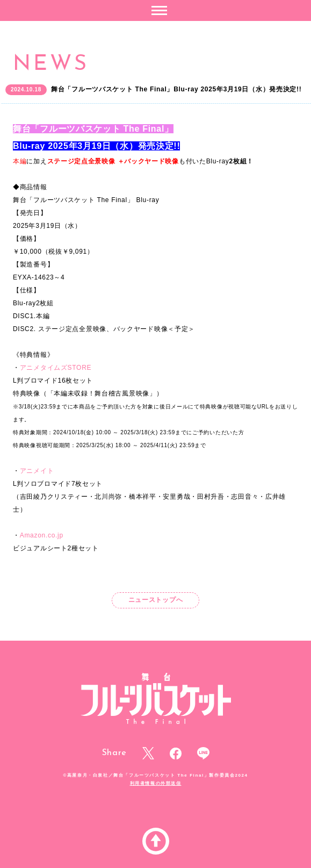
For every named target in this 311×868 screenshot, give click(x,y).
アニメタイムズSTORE (56, 368)
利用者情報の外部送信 (156, 783)
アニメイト (37, 471)
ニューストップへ (156, 600)
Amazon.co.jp (42, 535)
